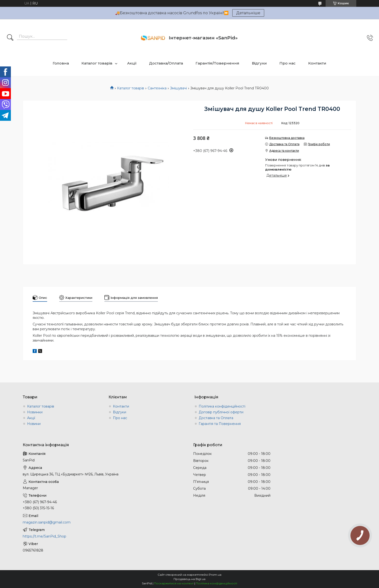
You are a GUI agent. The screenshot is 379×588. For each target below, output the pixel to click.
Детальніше (248, 13)
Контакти (317, 63)
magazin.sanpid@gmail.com (47, 522)
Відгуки (259, 63)
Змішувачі (178, 88)
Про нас (288, 63)
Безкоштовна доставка (287, 138)
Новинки (35, 412)
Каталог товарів (97, 63)
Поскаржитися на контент (174, 583)
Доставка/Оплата (166, 63)
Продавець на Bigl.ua (189, 579)
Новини (34, 424)
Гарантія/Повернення (217, 63)
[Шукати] (10, 38)
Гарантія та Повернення (220, 424)
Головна (61, 63)
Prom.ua (215, 575)
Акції (132, 63)
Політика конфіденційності (222, 406)
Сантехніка (157, 88)
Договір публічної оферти (221, 412)
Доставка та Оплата (216, 418)
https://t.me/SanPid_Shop (44, 536)
